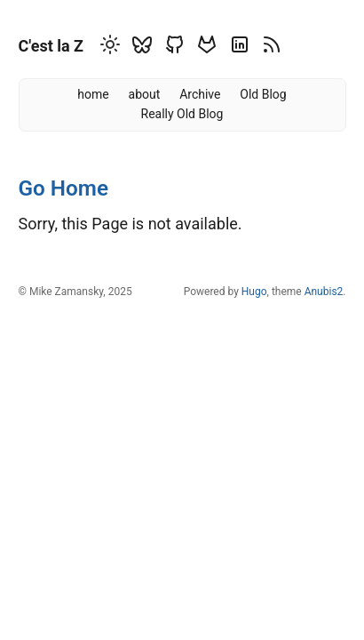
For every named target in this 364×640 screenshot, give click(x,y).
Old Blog (263, 94)
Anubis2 (324, 292)
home (93, 94)
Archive (200, 94)
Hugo (254, 292)
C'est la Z (51, 46)
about (145, 94)
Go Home (63, 188)
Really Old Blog (182, 114)
